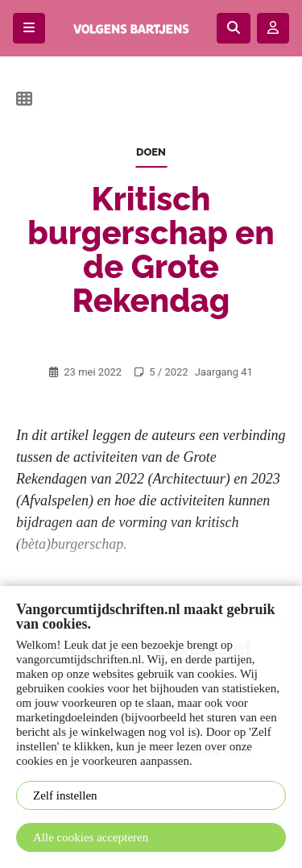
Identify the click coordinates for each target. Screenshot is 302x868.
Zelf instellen (65, 795)
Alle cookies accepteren (91, 837)
